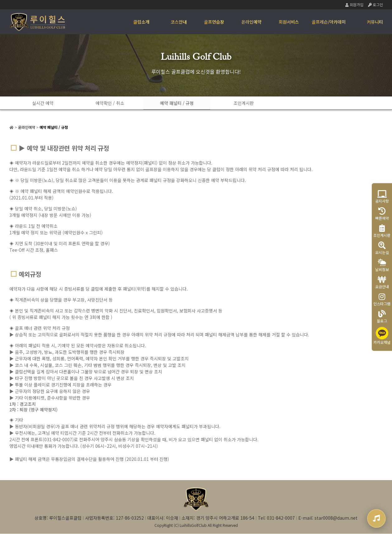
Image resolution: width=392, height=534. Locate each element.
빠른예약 (382, 214)
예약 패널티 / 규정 (165, 103)
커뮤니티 (375, 22)
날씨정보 (382, 265)
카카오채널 (382, 336)
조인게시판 (227, 103)
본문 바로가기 (0, 0)
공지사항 (382, 197)
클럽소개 (141, 22)
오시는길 (382, 248)
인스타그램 (382, 300)
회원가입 (354, 5)
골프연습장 (214, 22)
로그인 (375, 5)
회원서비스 (289, 22)
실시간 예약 (41, 103)
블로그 (382, 317)
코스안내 (179, 22)
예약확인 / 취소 (103, 103)
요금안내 (382, 282)
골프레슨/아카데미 (329, 22)
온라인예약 (251, 22)
